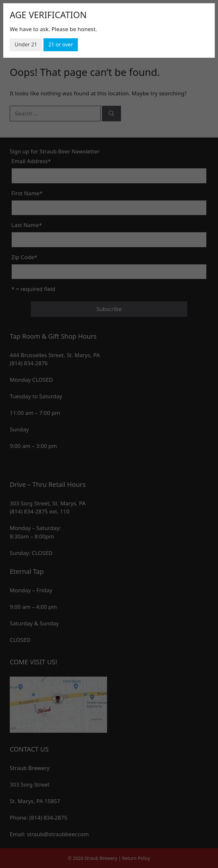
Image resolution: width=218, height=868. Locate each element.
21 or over (61, 44)
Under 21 (26, 44)
